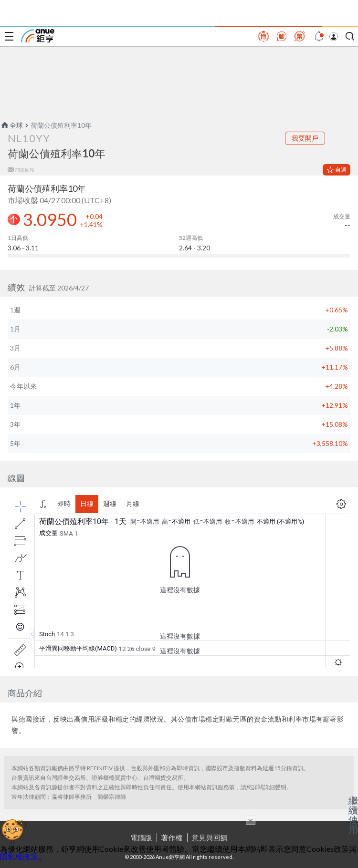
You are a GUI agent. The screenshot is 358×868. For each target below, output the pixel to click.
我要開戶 (305, 138)
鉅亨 (38, 36)
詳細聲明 (275, 787)
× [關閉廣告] (251, 820)
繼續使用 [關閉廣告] (353, 815)
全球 (11, 125)
